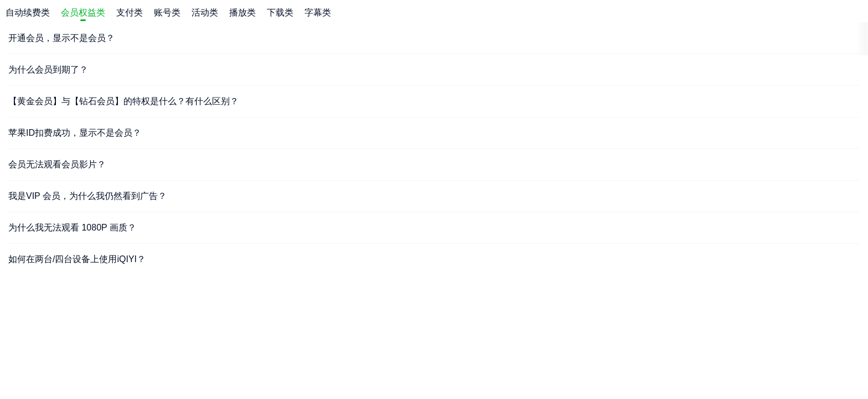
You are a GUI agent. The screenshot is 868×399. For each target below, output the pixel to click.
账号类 (167, 12)
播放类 (242, 12)
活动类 (205, 12)
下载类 (280, 12)
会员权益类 (83, 12)
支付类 (130, 12)
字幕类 (318, 12)
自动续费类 (28, 12)
